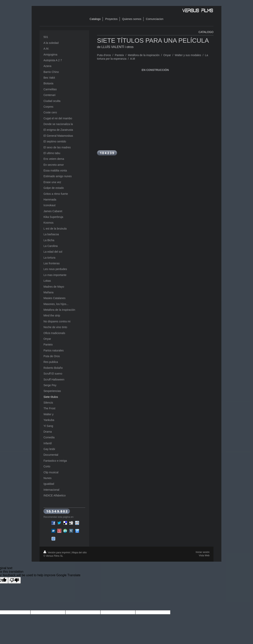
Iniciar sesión (203, 552)
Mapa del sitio (79, 553)
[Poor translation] (14, 580)
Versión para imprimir (57, 553)
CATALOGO (206, 32)
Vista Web (204, 555)
